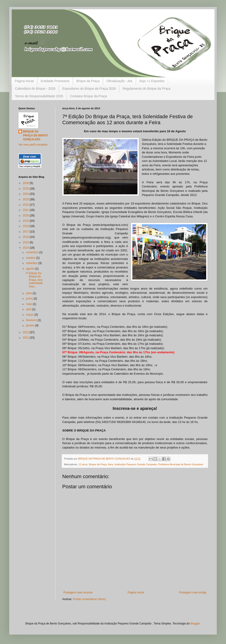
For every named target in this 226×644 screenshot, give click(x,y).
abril (29, 309)
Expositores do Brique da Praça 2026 (89, 89)
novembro (33, 252)
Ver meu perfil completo (33, 145)
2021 (26, 210)
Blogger (195, 624)
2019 (26, 221)
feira (111, 464)
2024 (26, 194)
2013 (26, 332)
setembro (32, 263)
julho (29, 293)
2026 (26, 183)
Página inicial (24, 81)
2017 (26, 232)
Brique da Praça (88, 81)
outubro (31, 258)
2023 (26, 199)
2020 (26, 216)
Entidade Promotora (55, 81)
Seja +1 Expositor (152, 81)
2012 (26, 338)
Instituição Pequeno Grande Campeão (136, 464)
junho (30, 299)
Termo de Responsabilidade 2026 (39, 96)
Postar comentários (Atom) (90, 599)
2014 (26, 248)
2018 (26, 226)
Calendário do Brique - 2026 (35, 89)
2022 (26, 205)
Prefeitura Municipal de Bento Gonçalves (181, 464)
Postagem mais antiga (193, 592)
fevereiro (32, 320)
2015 (26, 242)
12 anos (83, 464)
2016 (26, 237)
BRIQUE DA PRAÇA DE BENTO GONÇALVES (35, 135)
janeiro (31, 325)
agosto (31, 269)
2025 (26, 189)
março (30, 315)
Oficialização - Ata (119, 81)
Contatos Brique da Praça (89, 96)
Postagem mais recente (78, 592)
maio (29, 304)
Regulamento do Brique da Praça (147, 89)
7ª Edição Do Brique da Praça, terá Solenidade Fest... (34, 280)
